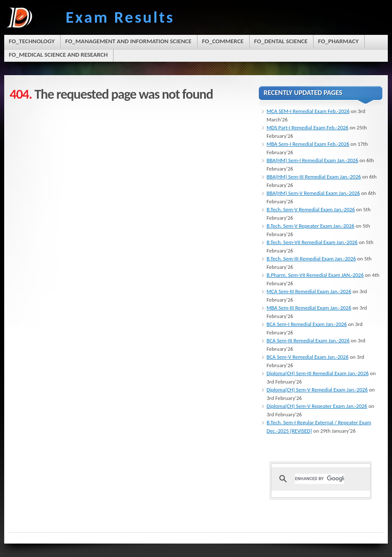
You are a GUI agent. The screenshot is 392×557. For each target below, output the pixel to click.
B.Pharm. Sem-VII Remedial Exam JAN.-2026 (315, 275)
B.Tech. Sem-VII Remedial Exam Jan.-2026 (312, 242)
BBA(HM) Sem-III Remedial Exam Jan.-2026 (314, 177)
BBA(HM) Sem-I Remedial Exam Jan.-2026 (312, 160)
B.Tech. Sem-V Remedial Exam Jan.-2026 (310, 209)
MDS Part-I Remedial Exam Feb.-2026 (307, 127)
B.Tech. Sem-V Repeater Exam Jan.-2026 (310, 226)
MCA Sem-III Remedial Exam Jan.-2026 (309, 291)
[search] (320, 479)
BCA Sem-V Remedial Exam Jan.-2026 (307, 357)
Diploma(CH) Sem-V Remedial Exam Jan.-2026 (317, 390)
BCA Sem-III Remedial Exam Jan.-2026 (308, 340)
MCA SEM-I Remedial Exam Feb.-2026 (308, 111)
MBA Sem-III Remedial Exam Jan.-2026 (309, 308)
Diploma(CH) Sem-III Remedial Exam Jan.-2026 (317, 373)
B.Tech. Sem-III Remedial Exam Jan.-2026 (311, 259)
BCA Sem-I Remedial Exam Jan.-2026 (306, 324)
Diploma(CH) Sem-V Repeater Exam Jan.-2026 (317, 406)
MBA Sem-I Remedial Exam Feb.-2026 (308, 144)
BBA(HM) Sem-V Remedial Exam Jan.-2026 (313, 193)
